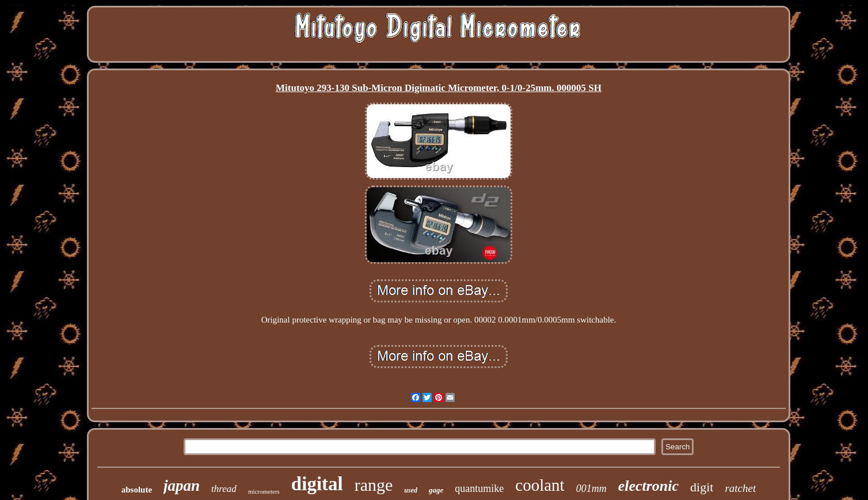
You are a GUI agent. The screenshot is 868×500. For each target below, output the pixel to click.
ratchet (740, 488)
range (374, 485)
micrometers (264, 491)
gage (436, 490)
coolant (540, 485)
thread (224, 489)
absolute (137, 490)
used (411, 490)
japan (182, 486)
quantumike (479, 488)
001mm (591, 488)
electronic (648, 486)
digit (702, 487)
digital (317, 484)
